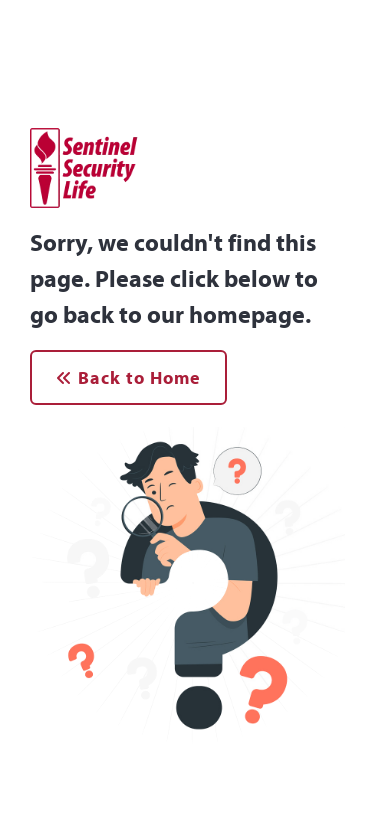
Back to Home (128, 377)
